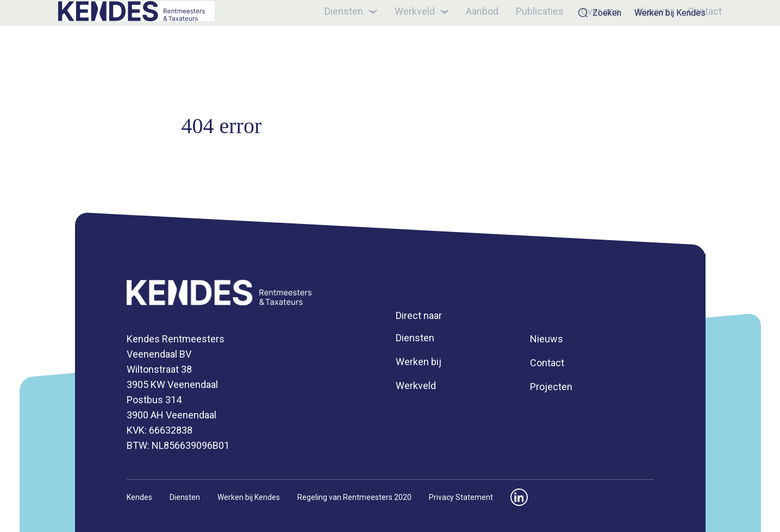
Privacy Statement (461, 497)
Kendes (139, 497)
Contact (688, 50)
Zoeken (600, 13)
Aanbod (466, 50)
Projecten (551, 387)
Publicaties (523, 50)
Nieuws (637, 50)
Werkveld (405, 51)
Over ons (584, 50)
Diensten (334, 51)
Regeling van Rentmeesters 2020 (354, 497)
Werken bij (419, 362)
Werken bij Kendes (670, 13)
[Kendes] (149, 51)
